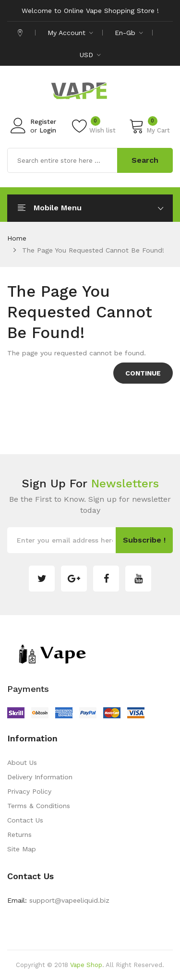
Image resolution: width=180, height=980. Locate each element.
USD (90, 55)
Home (17, 238)
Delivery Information (40, 777)
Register (43, 122)
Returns (19, 835)
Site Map (22, 849)
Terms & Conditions (39, 806)
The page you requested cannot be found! (93, 250)
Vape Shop (86, 965)
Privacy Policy (29, 791)
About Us (22, 762)
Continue (143, 373)
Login (48, 130)
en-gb (129, 33)
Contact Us (25, 820)
